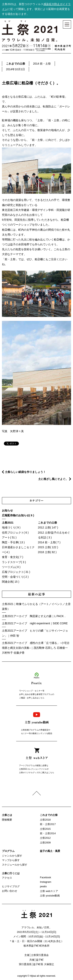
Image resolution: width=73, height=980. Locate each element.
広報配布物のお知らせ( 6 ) (18, 515)
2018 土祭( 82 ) (47, 552)
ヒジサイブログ (11, 886)
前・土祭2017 (48, 824)
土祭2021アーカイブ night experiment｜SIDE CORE (35, 623)
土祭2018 (45, 820)
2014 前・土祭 (42, 64)
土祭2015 (45, 829)
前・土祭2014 (48, 833)
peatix (43, 886)
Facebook (45, 877)
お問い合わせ (10, 891)
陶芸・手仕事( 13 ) (13, 542)
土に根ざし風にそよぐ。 (53, 479)
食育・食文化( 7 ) (13, 557)
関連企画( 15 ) (11, 582)
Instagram (46, 882)
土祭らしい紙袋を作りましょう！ (25, 472)
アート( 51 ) (9, 537)
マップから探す (11, 860)
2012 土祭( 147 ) (48, 527)
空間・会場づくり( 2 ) (15, 577)
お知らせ (7, 510)
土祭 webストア (49, 891)
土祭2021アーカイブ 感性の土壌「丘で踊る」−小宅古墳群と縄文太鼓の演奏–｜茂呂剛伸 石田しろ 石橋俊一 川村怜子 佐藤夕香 (36, 648)
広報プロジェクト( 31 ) (16, 572)
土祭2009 (45, 843)
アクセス (7, 878)
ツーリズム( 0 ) (11, 567)
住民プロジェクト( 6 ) (15, 533)
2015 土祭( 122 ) (48, 547)
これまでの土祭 (16, 64)
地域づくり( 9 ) (11, 527)
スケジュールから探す (15, 865)
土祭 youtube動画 (50, 896)
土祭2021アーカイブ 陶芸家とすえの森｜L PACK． (34, 616)
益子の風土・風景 (50, 851)
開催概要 (7, 820)
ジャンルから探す (12, 856)
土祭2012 (45, 838)
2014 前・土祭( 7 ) (49, 542)
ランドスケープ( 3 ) (14, 562)
